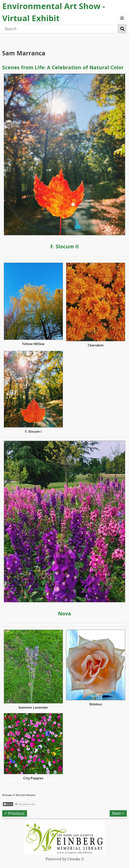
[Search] (60, 29)
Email (9, 804)
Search (122, 29)
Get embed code (26, 804)
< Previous (15, 813)
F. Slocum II (64, 246)
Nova (64, 613)
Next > (118, 813)
